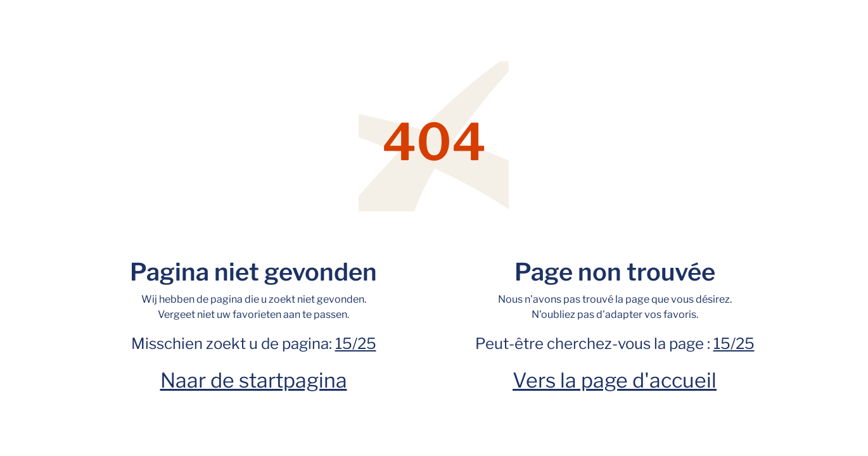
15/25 (356, 344)
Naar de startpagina (254, 380)
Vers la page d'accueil (615, 380)
